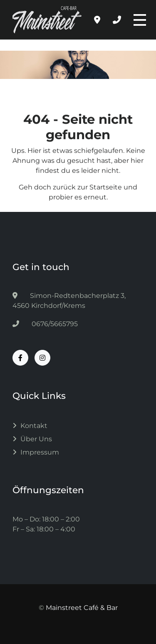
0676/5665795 (45, 324)
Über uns (36, 439)
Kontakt (34, 426)
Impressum (40, 452)
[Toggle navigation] (139, 20)
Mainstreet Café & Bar (82, 608)
